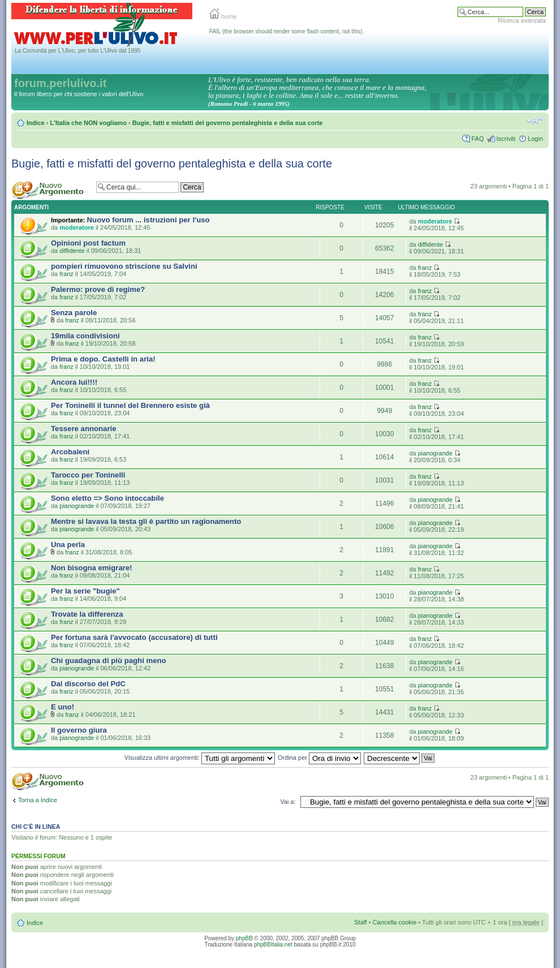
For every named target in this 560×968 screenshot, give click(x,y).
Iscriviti (506, 139)
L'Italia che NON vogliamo (89, 123)
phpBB (244, 938)
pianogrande (435, 453)
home (223, 16)
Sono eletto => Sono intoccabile (107, 498)
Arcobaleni (70, 452)
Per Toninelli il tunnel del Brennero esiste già (130, 405)
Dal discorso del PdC (88, 684)
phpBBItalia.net (273, 945)
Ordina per (319, 758)
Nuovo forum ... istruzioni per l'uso (148, 220)
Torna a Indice (38, 800)
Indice (36, 123)
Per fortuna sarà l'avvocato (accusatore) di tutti (134, 637)
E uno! (63, 707)
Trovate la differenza (87, 614)
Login (535, 139)
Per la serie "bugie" (85, 591)
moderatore (77, 227)
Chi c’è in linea (36, 827)
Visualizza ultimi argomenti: (200, 758)
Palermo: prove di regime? (98, 289)
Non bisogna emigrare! (92, 568)
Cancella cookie (395, 922)
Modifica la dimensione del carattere (535, 121)
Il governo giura (79, 730)
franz (66, 274)
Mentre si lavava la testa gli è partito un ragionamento (146, 521)
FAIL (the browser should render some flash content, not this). (287, 31)
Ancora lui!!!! (74, 382)
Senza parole (74, 313)
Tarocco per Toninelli (88, 475)
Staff (360, 922)
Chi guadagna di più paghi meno (109, 661)
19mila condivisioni (85, 336)
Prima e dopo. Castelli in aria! (103, 359)
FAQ (477, 139)
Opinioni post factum (88, 243)
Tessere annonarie (84, 429)
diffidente (72, 251)
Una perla (68, 545)
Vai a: (288, 802)
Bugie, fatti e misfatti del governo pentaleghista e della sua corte (228, 123)
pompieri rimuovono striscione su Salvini (124, 266)
